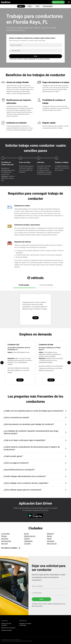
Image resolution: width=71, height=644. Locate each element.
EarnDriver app (6, 170)
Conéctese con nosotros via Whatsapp (25, 624)
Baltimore (50, 534)
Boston (49, 536)
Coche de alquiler (46, 285)
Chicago (27, 539)
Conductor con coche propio (8, 628)
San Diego (5, 539)
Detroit (49, 539)
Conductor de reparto (6, 630)
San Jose (4, 543)
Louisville (27, 543)
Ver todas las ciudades (9, 548)
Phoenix (4, 536)
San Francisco (6, 541)
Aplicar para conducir (58, 2)
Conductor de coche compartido (6, 624)
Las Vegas (50, 541)
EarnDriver (6, 2)
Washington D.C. (30, 536)
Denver (27, 534)
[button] (69, 363)
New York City (52, 543)
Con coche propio (48, 6)
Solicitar (20, 380)
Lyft (38, 6)
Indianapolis (28, 541)
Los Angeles (5, 534)
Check (35, 318)
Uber (30, 6)
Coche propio (24, 285)
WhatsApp (4, 176)
